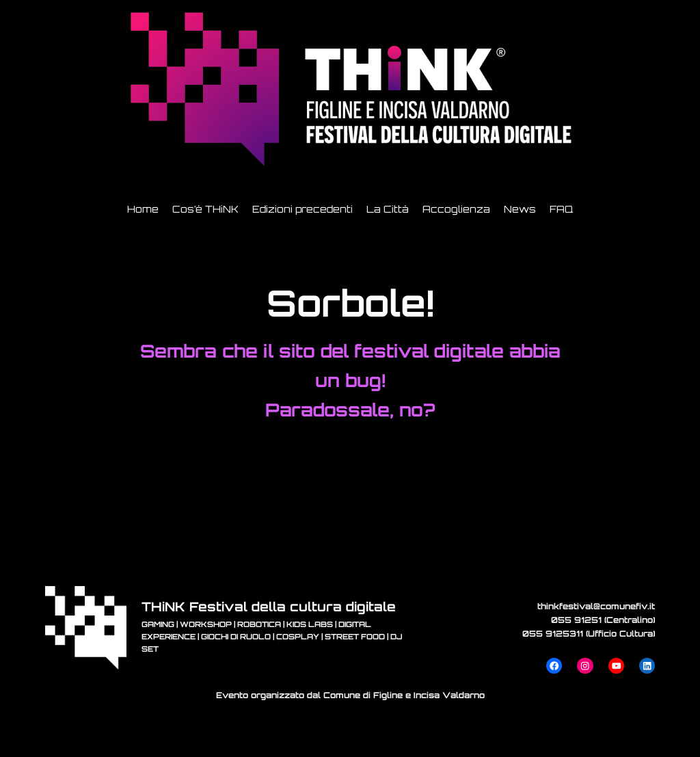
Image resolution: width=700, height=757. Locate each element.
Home (143, 209)
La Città (388, 209)
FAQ (561, 209)
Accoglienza (456, 209)
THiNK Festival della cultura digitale (269, 606)
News (520, 209)
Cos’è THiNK (205, 209)
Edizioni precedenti (302, 209)
